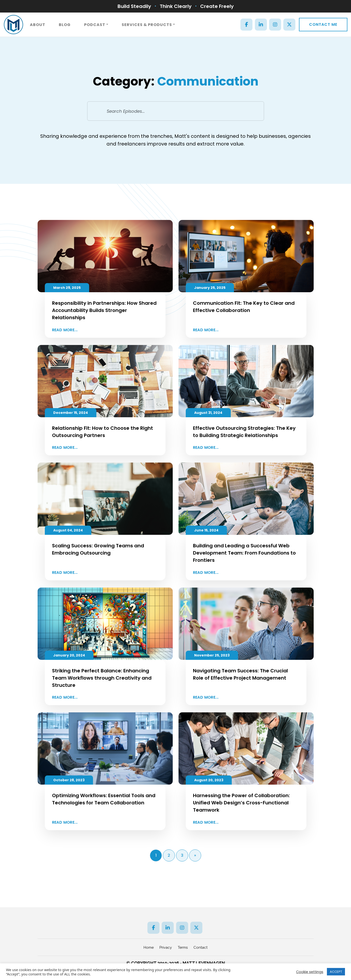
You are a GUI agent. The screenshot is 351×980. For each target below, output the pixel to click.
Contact (200, 947)
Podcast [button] (95, 25)
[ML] (13, 25)
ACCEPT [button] (336, 972)
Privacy (166, 947)
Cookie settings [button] (310, 972)
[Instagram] (275, 25)
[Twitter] (289, 25)
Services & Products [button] (147, 25)
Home (149, 947)
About (38, 25)
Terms (183, 947)
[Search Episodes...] (176, 111)
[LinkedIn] (261, 25)
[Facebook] (246, 25)
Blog (65, 25)
